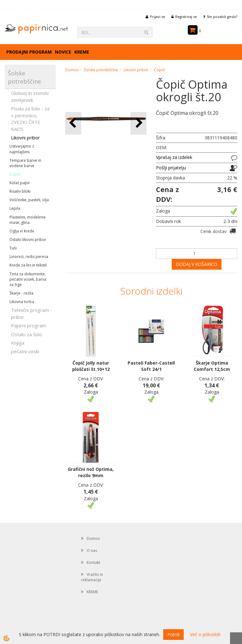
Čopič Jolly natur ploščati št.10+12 (91, 366)
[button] (138, 123)
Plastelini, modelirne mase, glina (28, 220)
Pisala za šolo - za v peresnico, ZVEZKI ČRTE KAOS (30, 119)
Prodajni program (29, 52)
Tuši (13, 248)
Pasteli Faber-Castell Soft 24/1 (151, 366)
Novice (63, 52)
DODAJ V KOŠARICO (197, 264)
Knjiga (18, 343)
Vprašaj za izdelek (174, 157)
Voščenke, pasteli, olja (29, 200)
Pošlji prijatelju (171, 168)
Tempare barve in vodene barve (25, 163)
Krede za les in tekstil (28, 265)
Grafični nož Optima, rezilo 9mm (91, 472)
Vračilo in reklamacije (92, 577)
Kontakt (93, 562)
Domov (72, 70)
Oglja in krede (22, 231)
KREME (82, 52)
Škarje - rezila (21, 293)
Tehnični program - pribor (32, 313)
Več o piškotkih (205, 634)
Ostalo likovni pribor (28, 240)
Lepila (15, 208)
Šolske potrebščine (101, 70)
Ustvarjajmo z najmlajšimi (22, 149)
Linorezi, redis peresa (29, 257)
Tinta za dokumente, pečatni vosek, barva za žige (28, 279)
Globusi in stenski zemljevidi (30, 96)
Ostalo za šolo (26, 334)
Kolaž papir (20, 183)
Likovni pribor (26, 138)
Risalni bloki (20, 191)
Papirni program (29, 325)
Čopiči (15, 174)
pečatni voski (25, 351)
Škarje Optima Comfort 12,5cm (212, 366)
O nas (92, 550)
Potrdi (173, 634)
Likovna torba (22, 302)
